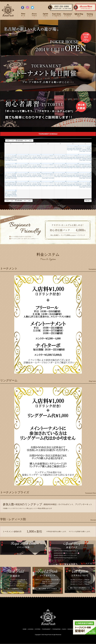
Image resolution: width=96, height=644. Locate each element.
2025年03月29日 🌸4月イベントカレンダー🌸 (67, 553)
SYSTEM (38, 629)
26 (41, 181)
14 (66, 163)
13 (53, 163)
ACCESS (31, 629)
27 (53, 181)
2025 (31, 141)
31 (16, 190)
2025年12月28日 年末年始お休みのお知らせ (66, 551)
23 (91, 172)
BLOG (64, 629)
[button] (88, 201)
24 (16, 181)
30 (91, 181)
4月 (26, 141)
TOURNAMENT (46, 629)
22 (78, 172)
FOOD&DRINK (56, 629)
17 (16, 172)
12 (41, 163)
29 (78, 181)
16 (91, 163)
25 (28, 181)
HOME (25, 629)
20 (53, 172)
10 (16, 163)
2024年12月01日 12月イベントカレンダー (65, 555)
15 (78, 163)
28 (66, 181)
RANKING (71, 629)
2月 (13, 141)
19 (41, 172)
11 (28, 163)
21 (66, 172)
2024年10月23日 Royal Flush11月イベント (66, 558)
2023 (8, 141)
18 (28, 172)
